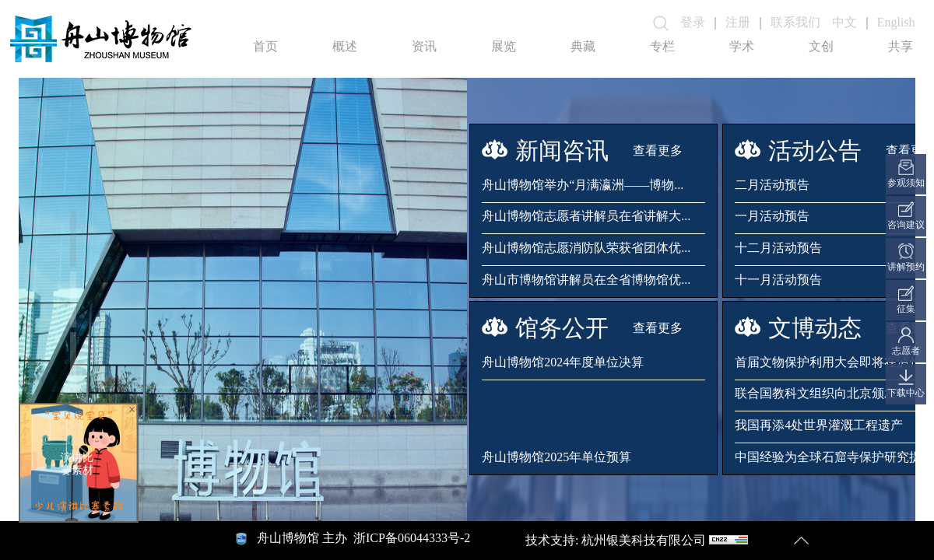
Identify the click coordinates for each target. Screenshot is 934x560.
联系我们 (795, 22)
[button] (73, 239)
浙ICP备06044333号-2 (412, 538)
